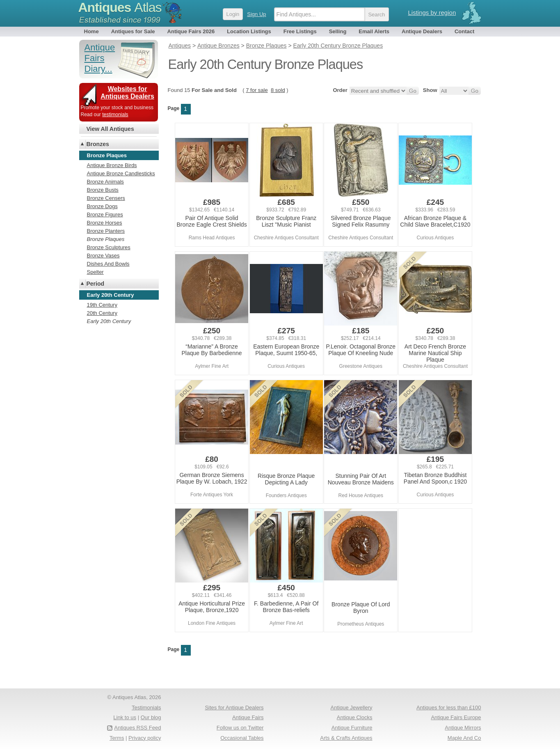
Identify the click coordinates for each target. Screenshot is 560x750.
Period (96, 284)
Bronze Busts (103, 190)
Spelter (95, 272)
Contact (464, 31)
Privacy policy (145, 738)
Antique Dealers (422, 31)
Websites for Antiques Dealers (127, 93)
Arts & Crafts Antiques (346, 738)
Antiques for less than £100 (449, 708)
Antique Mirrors (463, 728)
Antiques (120, 7)
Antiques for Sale (133, 31)
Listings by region (432, 13)
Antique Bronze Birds (112, 165)
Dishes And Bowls (108, 264)
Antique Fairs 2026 (191, 31)
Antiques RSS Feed (137, 728)
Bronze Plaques (106, 239)
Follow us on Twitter (240, 728)
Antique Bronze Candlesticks (121, 173)
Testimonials (146, 708)
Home (91, 31)
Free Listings (300, 31)
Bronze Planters (106, 231)
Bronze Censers (106, 198)
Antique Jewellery (352, 708)
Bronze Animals (105, 182)
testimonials (115, 115)
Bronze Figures (105, 214)
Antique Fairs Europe (456, 717)
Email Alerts (374, 31)
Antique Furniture (352, 728)
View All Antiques (110, 129)
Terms (117, 738)
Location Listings (249, 31)
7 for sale (257, 90)
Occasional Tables (242, 738)
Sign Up (256, 14)
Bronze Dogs (102, 206)
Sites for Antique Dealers (234, 708)
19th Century (102, 305)
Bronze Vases (103, 256)
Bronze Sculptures (109, 247)
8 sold (278, 90)
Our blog (151, 717)
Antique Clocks (355, 717)
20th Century (102, 313)
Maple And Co (464, 738)
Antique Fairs (248, 717)
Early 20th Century (109, 321)
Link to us (125, 717)
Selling (338, 31)
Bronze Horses (105, 223)
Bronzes (98, 144)
